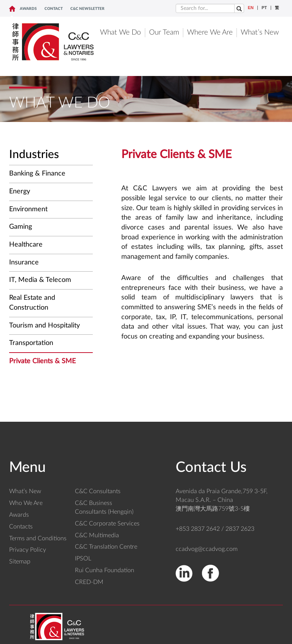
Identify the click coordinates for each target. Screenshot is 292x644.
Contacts (21, 527)
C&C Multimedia (97, 535)
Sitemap (20, 562)
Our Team (164, 32)
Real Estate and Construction (32, 303)
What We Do (121, 32)
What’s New (260, 32)
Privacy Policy (28, 550)
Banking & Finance (37, 174)
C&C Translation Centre (106, 547)
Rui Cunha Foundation (105, 570)
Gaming (21, 227)
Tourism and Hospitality (44, 326)
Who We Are (26, 503)
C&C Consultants (98, 491)
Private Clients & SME (42, 361)
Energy (20, 191)
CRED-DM (89, 582)
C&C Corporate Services (107, 524)
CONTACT (54, 9)
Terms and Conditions (38, 538)
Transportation (31, 343)
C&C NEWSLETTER (87, 9)
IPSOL (83, 559)
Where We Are (210, 32)
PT (264, 8)
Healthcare (26, 245)
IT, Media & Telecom (40, 280)
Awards (28, 9)
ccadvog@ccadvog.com (207, 549)
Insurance (24, 263)
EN (251, 8)
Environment (28, 209)
